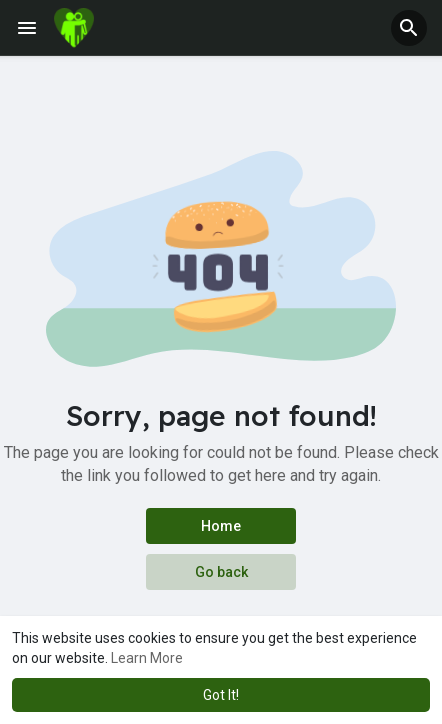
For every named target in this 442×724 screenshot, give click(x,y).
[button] (409, 28)
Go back (221, 572)
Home (221, 526)
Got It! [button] (221, 695)
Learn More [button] (147, 658)
